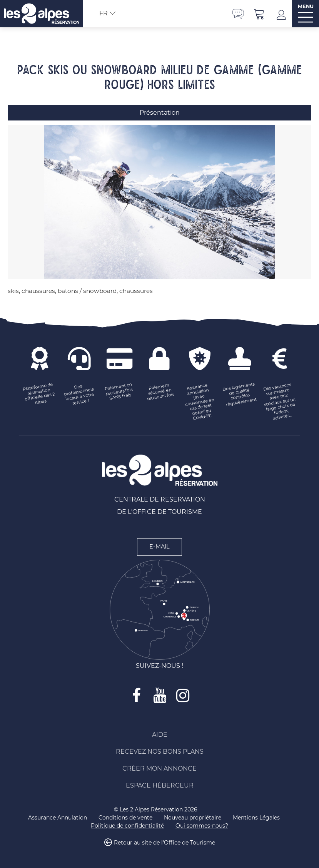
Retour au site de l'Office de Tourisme (165, 843)
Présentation (160, 113)
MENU (306, 6)
